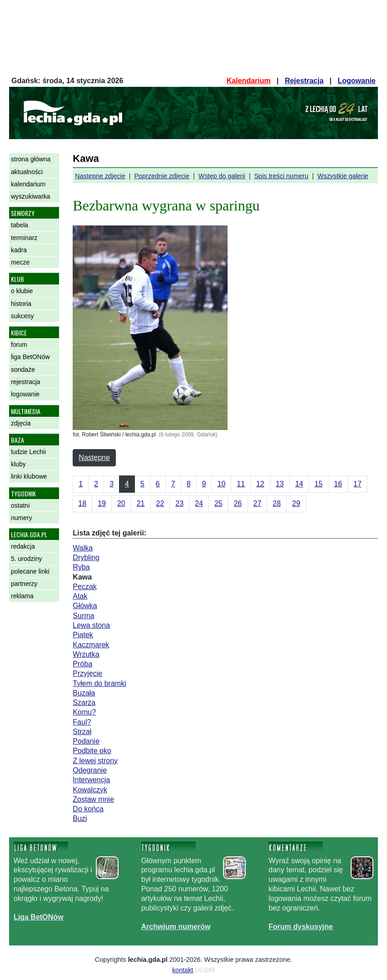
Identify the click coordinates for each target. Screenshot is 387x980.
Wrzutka (86, 654)
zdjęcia (21, 423)
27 (258, 503)
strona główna (31, 159)
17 (357, 484)
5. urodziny (26, 559)
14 (299, 484)
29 (296, 503)
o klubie (22, 291)
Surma (83, 616)
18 (82, 503)
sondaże (23, 370)
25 (218, 503)
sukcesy (22, 316)
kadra (19, 250)
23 (179, 503)
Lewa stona (91, 625)
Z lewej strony (95, 761)
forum (19, 345)
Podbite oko (92, 751)
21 (141, 503)
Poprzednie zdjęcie (162, 176)
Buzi (80, 818)
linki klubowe (29, 476)
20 (121, 503)
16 (338, 484)
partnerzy (24, 584)
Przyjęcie (87, 673)
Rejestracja (304, 81)
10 (221, 484)
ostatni (20, 505)
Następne (94, 457)
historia (21, 304)
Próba (82, 664)
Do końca (88, 809)
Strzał (82, 732)
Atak (80, 596)
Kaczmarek (91, 645)
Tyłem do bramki (99, 683)
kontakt (183, 970)
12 (260, 484)
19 (102, 503)
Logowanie (357, 81)
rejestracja (26, 382)
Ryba (81, 567)
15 (318, 484)
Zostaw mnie (93, 799)
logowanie (25, 394)
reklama (22, 596)
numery (22, 518)
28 (277, 503)
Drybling (86, 557)
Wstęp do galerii (222, 176)
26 (238, 503)
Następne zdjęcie (100, 176)
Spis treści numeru (281, 176)
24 (199, 503)
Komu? (84, 712)
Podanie (86, 741)
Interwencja (91, 780)
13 (280, 484)
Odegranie (90, 770)
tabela (20, 225)
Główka (85, 606)
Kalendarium (249, 81)
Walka (83, 548)
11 (241, 484)
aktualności (27, 172)
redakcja (23, 546)
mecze (20, 262)
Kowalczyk (90, 790)
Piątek (83, 635)
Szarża (84, 702)
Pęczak (84, 587)
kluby (18, 464)
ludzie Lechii (28, 452)
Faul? (82, 722)
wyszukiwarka (30, 196)
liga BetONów (30, 357)
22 (160, 503)
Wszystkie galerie (343, 176)
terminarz (24, 238)
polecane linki (30, 571)
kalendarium (28, 184)
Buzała (84, 693)
